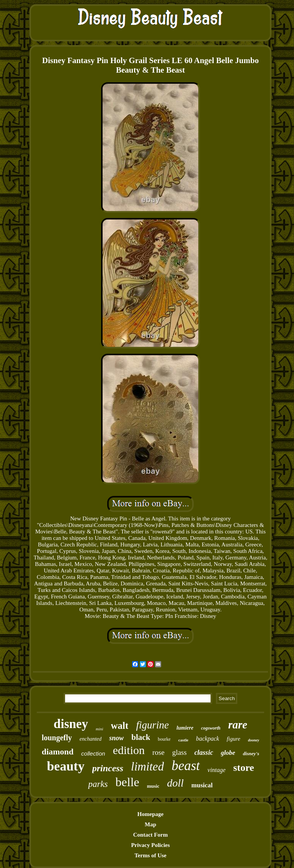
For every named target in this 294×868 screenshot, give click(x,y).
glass (180, 752)
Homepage (150, 814)
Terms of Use (150, 855)
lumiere (185, 728)
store (243, 768)
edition (129, 750)
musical (202, 785)
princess (108, 768)
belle (127, 782)
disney (71, 724)
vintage (216, 770)
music (153, 786)
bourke (164, 739)
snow (116, 738)
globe (228, 753)
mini (100, 729)
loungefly (57, 738)
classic (204, 753)
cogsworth (211, 728)
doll (175, 783)
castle (183, 740)
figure (233, 739)
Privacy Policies (150, 845)
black (141, 737)
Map (150, 824)
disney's (251, 753)
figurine (152, 725)
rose (158, 752)
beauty (65, 766)
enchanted (91, 739)
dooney (254, 740)
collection (93, 753)
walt (120, 726)
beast (186, 766)
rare (238, 725)
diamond (58, 752)
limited (147, 766)
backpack (207, 739)
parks (98, 784)
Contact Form (150, 835)
